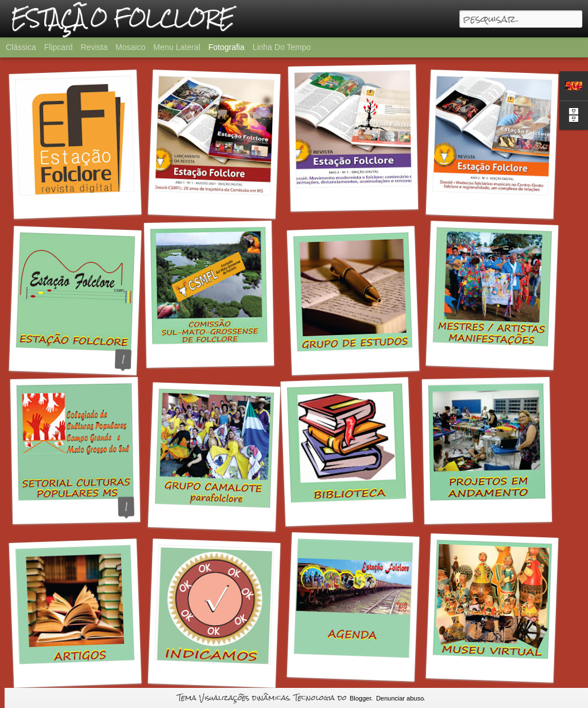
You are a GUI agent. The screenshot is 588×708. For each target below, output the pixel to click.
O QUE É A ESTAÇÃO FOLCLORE (98, 361)
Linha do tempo (282, 47)
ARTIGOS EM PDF (78, 673)
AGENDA (351, 667)
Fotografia (227, 47)
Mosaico (130, 47)
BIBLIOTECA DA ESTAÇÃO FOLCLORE (384, 510)
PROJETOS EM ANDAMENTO (506, 510)
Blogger (361, 698)
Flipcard (59, 47)
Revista (94, 47)
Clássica (21, 47)
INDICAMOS (212, 673)
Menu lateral (177, 47)
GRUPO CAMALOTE (212, 517)
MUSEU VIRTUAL (490, 668)
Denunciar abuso (400, 698)
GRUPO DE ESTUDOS (359, 360)
